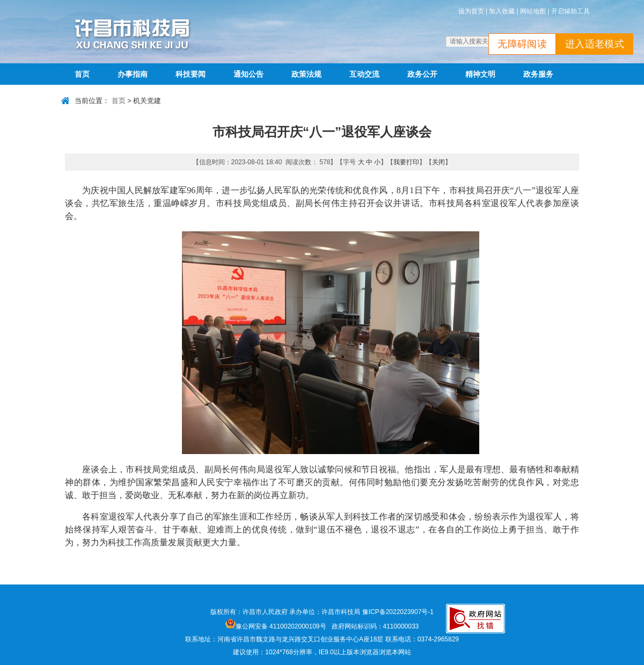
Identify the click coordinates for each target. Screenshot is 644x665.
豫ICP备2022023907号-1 (398, 612)
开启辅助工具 (570, 11)
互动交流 (364, 74)
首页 (82, 74)
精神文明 (480, 74)
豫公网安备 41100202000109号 (276, 626)
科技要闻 (191, 74)
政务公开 (422, 74)
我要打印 (406, 162)
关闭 (438, 162)
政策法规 (306, 74)
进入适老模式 (595, 44)
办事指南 (133, 74)
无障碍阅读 (522, 44)
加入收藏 (502, 11)
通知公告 (248, 74)
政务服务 (538, 74)
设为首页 (471, 11)
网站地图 (533, 11)
